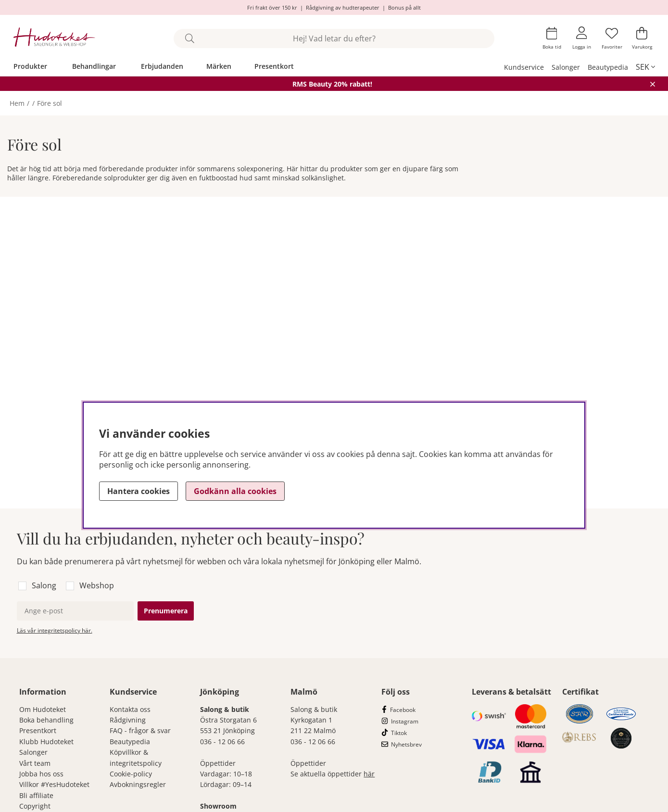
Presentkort (274, 66)
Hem (17, 103)
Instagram (405, 721)
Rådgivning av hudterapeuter (343, 7)
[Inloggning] (582, 38)
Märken (219, 66)
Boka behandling (46, 720)
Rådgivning (128, 720)
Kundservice (524, 67)
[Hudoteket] (55, 38)
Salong (44, 585)
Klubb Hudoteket (46, 742)
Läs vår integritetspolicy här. (55, 630)
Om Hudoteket (43, 709)
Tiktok (399, 733)
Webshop (97, 585)
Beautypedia (608, 67)
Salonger (566, 67)
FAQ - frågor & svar (140, 730)
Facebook (403, 710)
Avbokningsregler (138, 784)
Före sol (50, 103)
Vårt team (35, 763)
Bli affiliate (36, 795)
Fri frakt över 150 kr (272, 7)
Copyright (35, 806)
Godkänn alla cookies (235, 491)
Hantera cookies (139, 491)
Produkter (30, 66)
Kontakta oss (130, 709)
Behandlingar (94, 66)
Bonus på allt (404, 7)
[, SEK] (645, 67)
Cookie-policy (131, 774)
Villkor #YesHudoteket (54, 784)
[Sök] (334, 38)
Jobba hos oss (41, 774)
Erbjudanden (162, 66)
